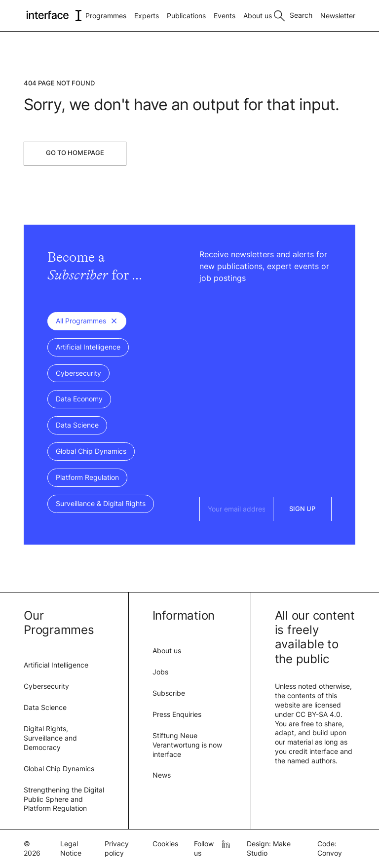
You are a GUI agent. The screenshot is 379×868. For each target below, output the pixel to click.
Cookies (165, 844)
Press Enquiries (177, 714)
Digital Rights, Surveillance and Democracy (50, 738)
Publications (186, 16)
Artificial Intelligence (56, 665)
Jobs (160, 672)
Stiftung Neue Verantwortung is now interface (187, 745)
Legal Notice (71, 848)
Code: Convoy (330, 848)
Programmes (106, 16)
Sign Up (302, 509)
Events (225, 16)
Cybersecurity (46, 686)
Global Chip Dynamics (59, 769)
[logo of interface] (53, 16)
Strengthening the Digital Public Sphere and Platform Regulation (64, 799)
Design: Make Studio (269, 848)
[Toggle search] (293, 14)
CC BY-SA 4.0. (319, 714)
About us (258, 16)
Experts (147, 16)
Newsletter (338, 16)
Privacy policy (117, 848)
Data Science (45, 707)
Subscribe (169, 693)
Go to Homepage (75, 153)
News (162, 775)
